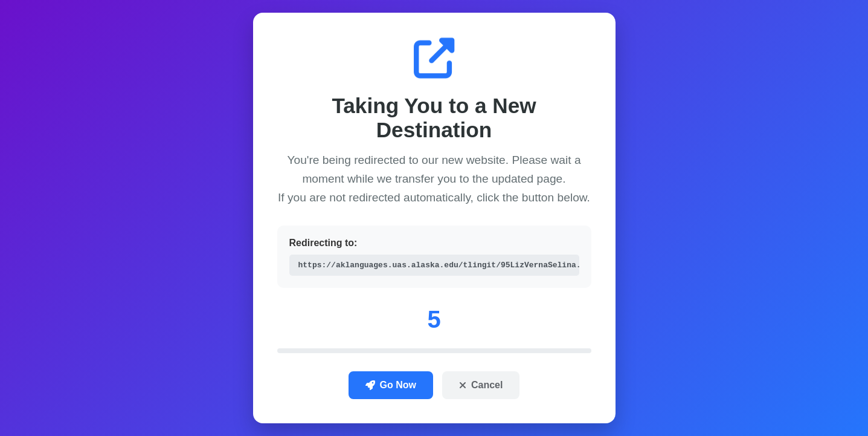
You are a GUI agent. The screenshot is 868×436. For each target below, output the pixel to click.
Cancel (481, 386)
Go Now (391, 386)
